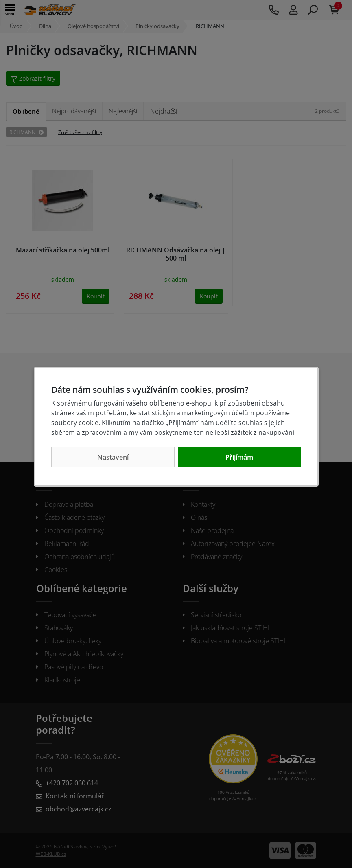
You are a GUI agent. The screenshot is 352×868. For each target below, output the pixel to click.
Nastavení (113, 457)
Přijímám (239, 457)
